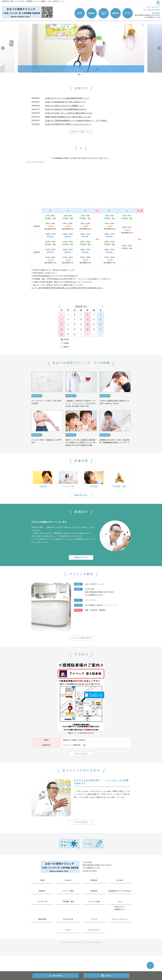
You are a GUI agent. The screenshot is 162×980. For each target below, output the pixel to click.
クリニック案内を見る (81, 653)
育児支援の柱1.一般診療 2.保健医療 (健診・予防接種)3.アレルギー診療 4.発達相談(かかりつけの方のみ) (59, 69)
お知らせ (68, 905)
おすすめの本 (68, 944)
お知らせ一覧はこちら (81, 135)
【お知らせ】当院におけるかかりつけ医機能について (64, 106)
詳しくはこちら (111, 617)
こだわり (68, 954)
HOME (80, 13)
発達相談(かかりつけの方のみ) (120, 915)
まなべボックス (94, 954)
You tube (120, 905)
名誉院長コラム (120, 934)
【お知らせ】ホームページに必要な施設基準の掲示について (67, 98)
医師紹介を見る (81, 569)
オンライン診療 (94, 926)
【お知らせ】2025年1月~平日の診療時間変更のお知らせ (65, 109)
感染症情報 (42, 944)
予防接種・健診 (68, 926)
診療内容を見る (81, 503)
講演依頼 (94, 905)
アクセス (128, 13)
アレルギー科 (42, 926)
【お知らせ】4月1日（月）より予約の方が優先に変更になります (68, 113)
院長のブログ (120, 931)
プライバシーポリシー (120, 944)
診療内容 (116, 13)
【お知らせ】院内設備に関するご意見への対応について (65, 102)
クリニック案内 (104, 13)
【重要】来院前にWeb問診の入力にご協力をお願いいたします (68, 117)
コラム (120, 926)
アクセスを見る (81, 773)
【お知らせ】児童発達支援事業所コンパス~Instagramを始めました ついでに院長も (76, 121)
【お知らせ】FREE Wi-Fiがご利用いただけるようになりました (68, 124)
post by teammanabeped (35, 166)
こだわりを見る (81, 846)
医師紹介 (92, 13)
